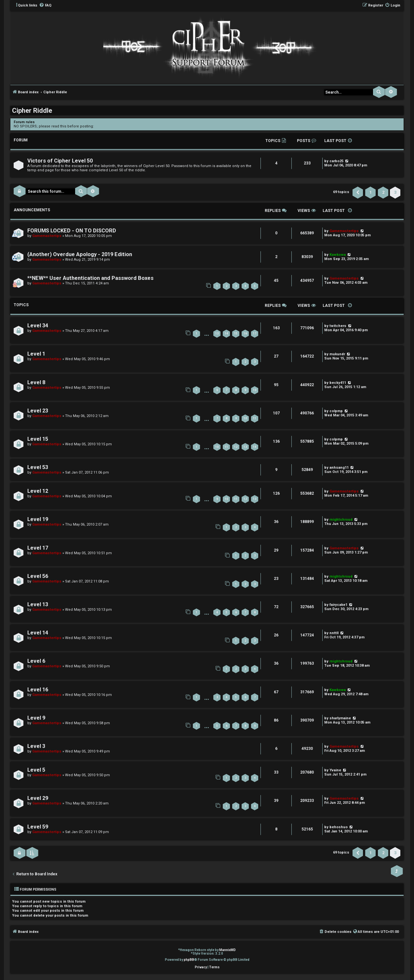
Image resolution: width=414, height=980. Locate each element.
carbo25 (336, 161)
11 (255, 418)
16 (245, 333)
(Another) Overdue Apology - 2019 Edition (80, 254)
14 (226, 333)
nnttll (334, 633)
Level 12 (38, 491)
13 (217, 333)
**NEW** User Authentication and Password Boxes (90, 278)
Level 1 (36, 354)
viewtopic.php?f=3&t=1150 (117, 126)
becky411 (338, 383)
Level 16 (38, 690)
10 (255, 390)
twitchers (338, 326)
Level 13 (38, 604)
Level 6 (36, 661)
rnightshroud (341, 520)
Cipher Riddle (32, 111)
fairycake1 (338, 605)
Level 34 (38, 326)
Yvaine (335, 770)
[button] (358, 192)
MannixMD (227, 950)
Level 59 (38, 827)
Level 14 (38, 633)
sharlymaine (340, 718)
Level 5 (36, 770)
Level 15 (38, 439)
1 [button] (371, 192)
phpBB (189, 960)
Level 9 (36, 718)
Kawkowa (338, 690)
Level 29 (38, 798)
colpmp (336, 411)
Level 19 (38, 519)
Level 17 (38, 548)
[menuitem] (45, 6)
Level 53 (38, 467)
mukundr (337, 354)
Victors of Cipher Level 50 (60, 161)
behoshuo (339, 827)
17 (255, 333)
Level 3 (36, 746)
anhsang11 (339, 468)
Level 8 (36, 382)
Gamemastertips (47, 236)
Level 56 (38, 576)
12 (236, 447)
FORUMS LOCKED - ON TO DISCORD (72, 231)
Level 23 (38, 411)
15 (236, 333)
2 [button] (383, 192)
